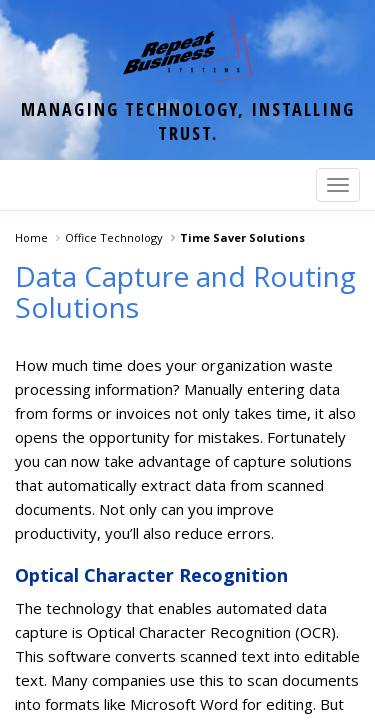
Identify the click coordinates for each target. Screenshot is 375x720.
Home (31, 237)
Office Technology (114, 237)
